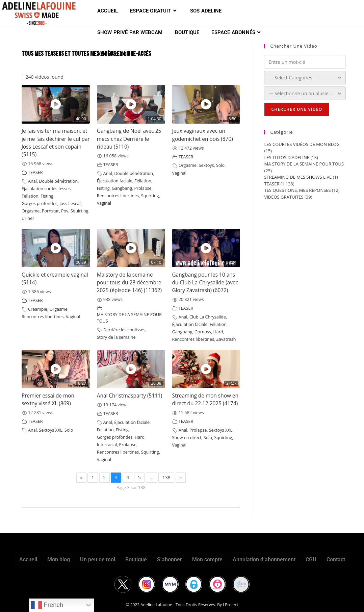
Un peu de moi (98, 559)
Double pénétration (58, 181)
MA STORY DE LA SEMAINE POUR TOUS (304, 164)
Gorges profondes (40, 203)
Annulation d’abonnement (264, 559)
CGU (311, 559)
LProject (230, 605)
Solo (220, 165)
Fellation (30, 196)
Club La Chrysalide (208, 317)
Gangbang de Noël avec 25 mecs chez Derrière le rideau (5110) (129, 139)
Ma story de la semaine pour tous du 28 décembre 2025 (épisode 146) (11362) (129, 283)
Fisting (47, 196)
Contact (336, 559)
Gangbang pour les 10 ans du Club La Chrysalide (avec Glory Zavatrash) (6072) (205, 283)
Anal (32, 181)
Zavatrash (226, 339)
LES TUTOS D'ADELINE (287, 157)
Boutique (136, 559)
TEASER (35, 172)
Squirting (80, 211)
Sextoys (206, 165)
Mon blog (59, 559)
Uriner (28, 218)
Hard (218, 332)
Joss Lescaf (70, 203)
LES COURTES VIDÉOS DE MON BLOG (302, 144)
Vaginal (104, 203)
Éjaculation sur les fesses (46, 189)
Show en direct (187, 438)
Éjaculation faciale (115, 181)
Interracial (107, 445)
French (47, 605)
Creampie (38, 309)
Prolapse (143, 188)
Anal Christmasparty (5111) (130, 396)
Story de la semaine (116, 337)
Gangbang (122, 188)
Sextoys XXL (50, 430)
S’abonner (170, 559)
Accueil (28, 559)
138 (166, 477)
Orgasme (31, 211)
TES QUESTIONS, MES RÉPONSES (297, 190)
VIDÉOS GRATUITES (284, 197)
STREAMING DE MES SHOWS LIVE (298, 177)
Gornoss (203, 332)
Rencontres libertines (118, 196)
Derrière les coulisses (124, 330)
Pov (65, 211)
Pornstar (50, 211)
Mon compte (207, 559)
